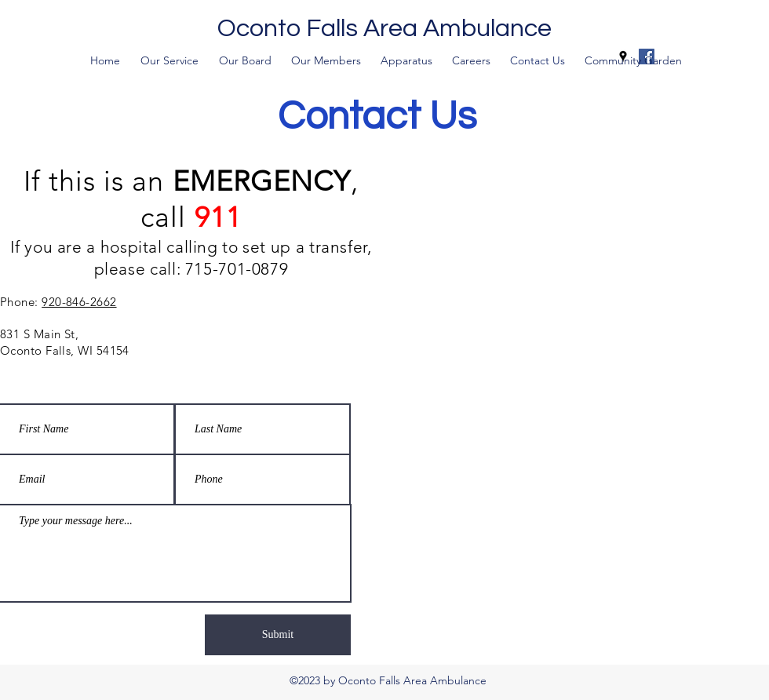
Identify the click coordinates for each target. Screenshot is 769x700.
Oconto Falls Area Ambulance (384, 29)
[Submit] (278, 635)
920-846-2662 (79, 302)
